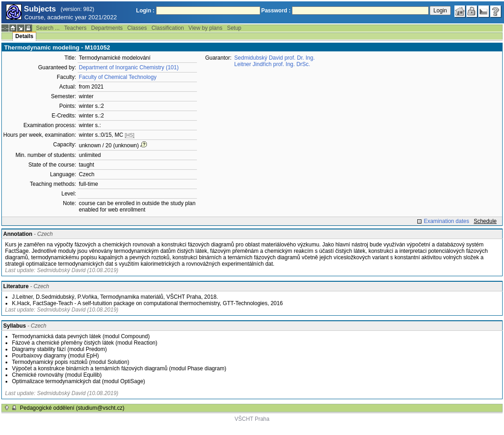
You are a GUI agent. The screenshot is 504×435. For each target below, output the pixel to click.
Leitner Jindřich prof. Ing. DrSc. (272, 64)
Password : (276, 11)
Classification (168, 28)
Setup (234, 28)
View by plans (206, 28)
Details (24, 36)
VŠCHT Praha (252, 419)
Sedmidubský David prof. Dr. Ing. (274, 58)
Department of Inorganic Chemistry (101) (129, 67)
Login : (146, 11)
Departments (107, 28)
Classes (137, 28)
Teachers (76, 28)
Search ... (48, 28)
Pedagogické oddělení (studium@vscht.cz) (72, 408)
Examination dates (446, 221)
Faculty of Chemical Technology (118, 77)
